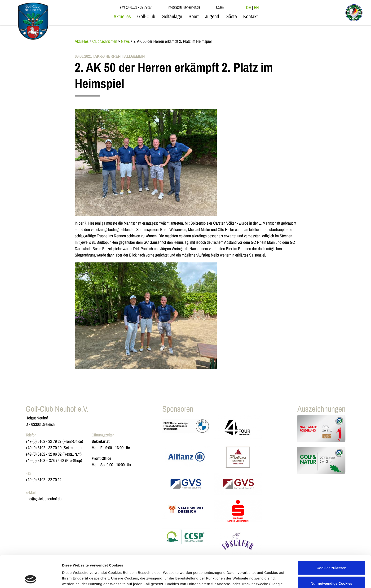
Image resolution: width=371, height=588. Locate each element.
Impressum (222, 566)
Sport (194, 16)
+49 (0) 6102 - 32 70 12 (44, 480)
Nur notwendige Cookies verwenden (331, 556)
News (125, 41)
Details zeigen (74, 579)
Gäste (231, 16)
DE (249, 7)
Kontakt (250, 16)
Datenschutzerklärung (186, 566)
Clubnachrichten (105, 41)
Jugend (212, 16)
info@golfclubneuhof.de (44, 499)
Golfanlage (172, 16)
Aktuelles (122, 16)
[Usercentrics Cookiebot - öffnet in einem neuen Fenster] (31, 579)
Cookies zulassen (331, 538)
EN (256, 7)
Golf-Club (146, 16)
